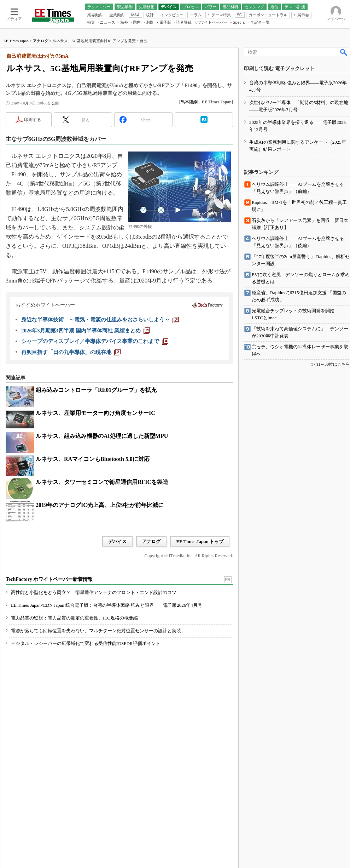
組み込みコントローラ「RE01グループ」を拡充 (96, 390)
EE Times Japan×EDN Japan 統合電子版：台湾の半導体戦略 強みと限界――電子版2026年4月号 (107, 605)
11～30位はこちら (333, 364)
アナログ (41, 41)
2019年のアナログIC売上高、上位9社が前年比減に (100, 505)
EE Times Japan (16, 41)
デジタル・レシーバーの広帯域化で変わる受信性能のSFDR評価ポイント (86, 643)
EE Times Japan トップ (200, 541)
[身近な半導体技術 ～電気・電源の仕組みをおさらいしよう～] (100, 320)
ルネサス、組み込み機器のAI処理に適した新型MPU (102, 436)
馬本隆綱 (189, 102)
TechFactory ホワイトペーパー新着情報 (49, 579)
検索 (344, 52)
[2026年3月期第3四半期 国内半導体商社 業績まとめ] (86, 331)
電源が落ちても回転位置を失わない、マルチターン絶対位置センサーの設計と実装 (96, 631)
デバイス (117, 541)
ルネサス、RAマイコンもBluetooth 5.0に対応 (93, 459)
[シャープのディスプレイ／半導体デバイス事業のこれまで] (95, 341)
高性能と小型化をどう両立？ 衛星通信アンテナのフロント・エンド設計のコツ (94, 592)
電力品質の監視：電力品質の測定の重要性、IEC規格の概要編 (74, 618)
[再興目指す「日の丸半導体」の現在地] (71, 352)
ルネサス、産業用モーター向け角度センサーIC (95, 413)
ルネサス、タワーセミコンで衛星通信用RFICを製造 (102, 482)
